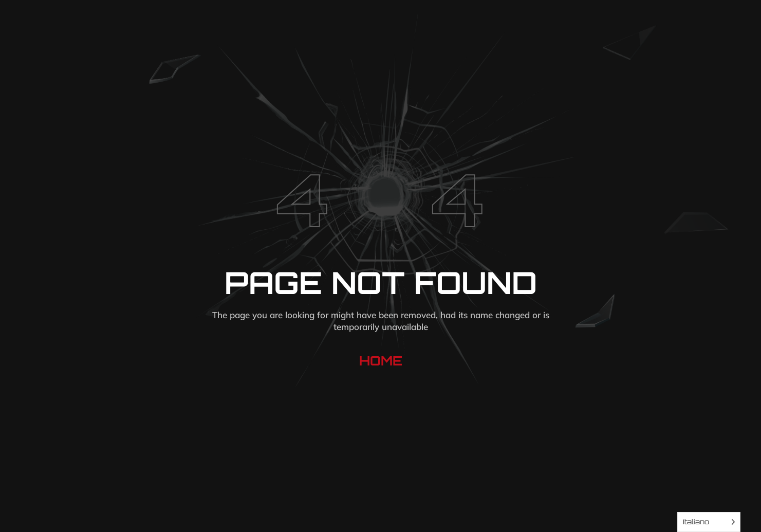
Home (381, 361)
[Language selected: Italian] (709, 522)
